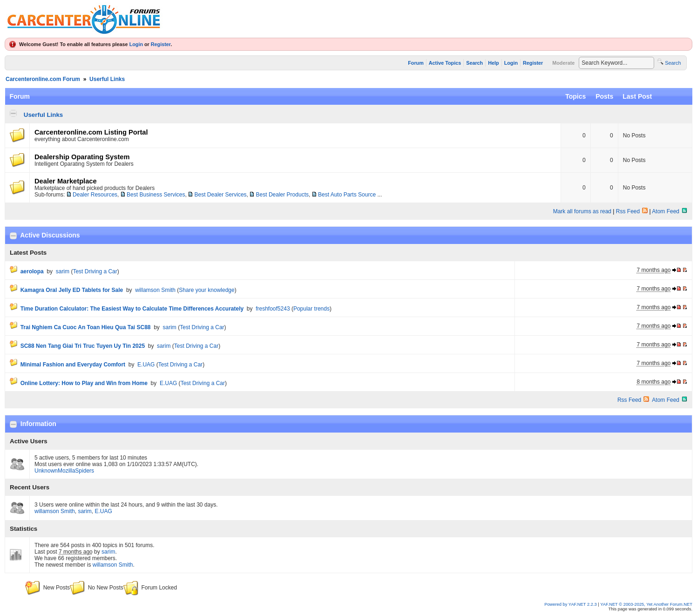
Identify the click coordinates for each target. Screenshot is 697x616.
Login (136, 44)
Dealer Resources (95, 195)
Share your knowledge (206, 290)
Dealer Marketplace (66, 181)
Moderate (563, 63)
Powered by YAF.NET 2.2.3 (571, 604)
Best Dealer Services (221, 195)
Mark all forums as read (582, 211)
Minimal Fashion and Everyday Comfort (73, 365)
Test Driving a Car (95, 271)
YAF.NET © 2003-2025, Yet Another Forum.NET (646, 604)
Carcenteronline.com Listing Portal (91, 132)
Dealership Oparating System (82, 157)
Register (161, 44)
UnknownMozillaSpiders (64, 471)
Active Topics (445, 63)
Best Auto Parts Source (347, 195)
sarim (63, 271)
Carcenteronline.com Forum (43, 79)
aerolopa (32, 271)
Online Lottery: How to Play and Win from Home (84, 383)
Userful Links (107, 79)
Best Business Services (156, 195)
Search (474, 63)
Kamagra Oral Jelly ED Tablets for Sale (72, 290)
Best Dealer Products (282, 195)
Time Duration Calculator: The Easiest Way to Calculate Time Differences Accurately (132, 309)
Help (493, 63)
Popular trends (311, 309)
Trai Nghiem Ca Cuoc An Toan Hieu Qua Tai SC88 (86, 327)
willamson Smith (155, 290)
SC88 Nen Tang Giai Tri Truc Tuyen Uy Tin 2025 (83, 346)
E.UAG (146, 365)
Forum (416, 63)
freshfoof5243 (273, 309)
